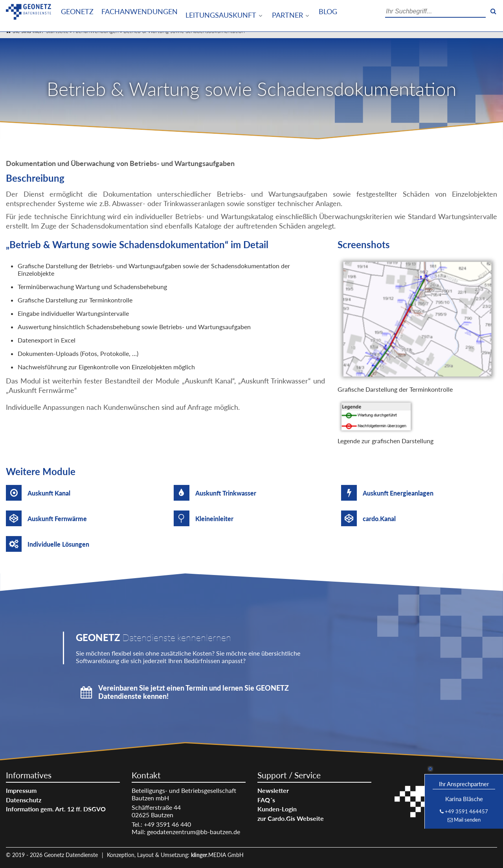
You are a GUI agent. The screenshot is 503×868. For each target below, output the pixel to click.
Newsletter (273, 790)
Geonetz (77, 12)
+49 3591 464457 (466, 811)
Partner (287, 15)
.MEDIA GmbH (217, 855)
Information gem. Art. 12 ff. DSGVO (56, 809)
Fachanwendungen (140, 12)
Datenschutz (24, 800)
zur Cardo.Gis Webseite (291, 818)
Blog (328, 12)
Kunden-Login (277, 809)
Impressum (21, 790)
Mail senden (467, 820)
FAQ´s (266, 800)
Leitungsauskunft (221, 15)
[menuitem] (77, 12)
